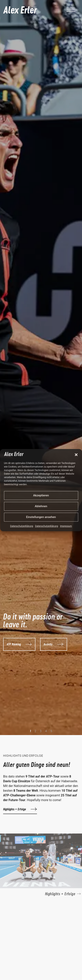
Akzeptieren (41, 495)
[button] (76, 455)
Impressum (66, 526)
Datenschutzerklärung (22, 526)
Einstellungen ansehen (41, 517)
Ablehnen (41, 506)
